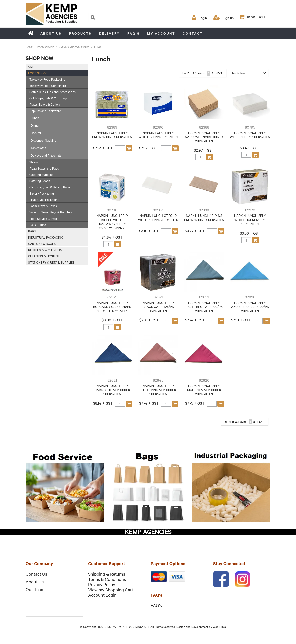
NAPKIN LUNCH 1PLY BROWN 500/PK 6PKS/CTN (112, 134)
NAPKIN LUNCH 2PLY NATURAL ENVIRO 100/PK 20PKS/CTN (204, 136)
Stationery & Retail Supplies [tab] (51, 262)
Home (31, 33)
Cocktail (36, 133)
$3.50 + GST (250, 233)
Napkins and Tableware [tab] (45, 111)
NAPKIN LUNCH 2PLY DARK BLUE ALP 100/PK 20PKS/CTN (112, 390)
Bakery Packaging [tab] (42, 193)
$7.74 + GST (195, 320)
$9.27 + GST (195, 231)
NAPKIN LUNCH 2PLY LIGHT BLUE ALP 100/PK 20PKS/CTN (204, 307)
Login (203, 18)
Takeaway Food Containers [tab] (48, 85)
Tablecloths (38, 148)
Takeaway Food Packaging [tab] (47, 79)
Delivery (109, 33)
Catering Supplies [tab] (41, 174)
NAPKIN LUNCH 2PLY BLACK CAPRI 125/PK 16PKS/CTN (158, 307)
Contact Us (36, 574)
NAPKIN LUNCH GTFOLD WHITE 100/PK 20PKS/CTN (158, 217)
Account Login (102, 595)
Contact (193, 33)
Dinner (35, 125)
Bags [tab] (32, 231)
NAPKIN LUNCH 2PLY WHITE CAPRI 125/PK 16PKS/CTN (250, 219)
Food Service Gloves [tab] (43, 218)
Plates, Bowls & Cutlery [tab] (45, 104)
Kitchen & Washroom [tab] (45, 250)
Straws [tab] (34, 162)
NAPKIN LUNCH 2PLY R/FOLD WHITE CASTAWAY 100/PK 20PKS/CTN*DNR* (112, 222)
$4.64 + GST (112, 237)
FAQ (155, 605)
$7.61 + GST (149, 320)
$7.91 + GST (241, 320)
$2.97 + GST (204, 150)
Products (80, 33)
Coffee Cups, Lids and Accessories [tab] (52, 92)
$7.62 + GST (149, 148)
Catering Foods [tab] (40, 181)
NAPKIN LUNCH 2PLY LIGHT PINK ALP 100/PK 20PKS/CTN (158, 390)
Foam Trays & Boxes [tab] (43, 206)
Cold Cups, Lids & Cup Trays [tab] (48, 98)
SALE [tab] (32, 67)
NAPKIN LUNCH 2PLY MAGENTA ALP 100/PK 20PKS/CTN (204, 390)
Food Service (46, 47)
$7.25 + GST (103, 148)
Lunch (35, 118)
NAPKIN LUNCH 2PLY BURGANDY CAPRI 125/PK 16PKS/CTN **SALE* (112, 307)
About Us (35, 581)
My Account (161, 33)
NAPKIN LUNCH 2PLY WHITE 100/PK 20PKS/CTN (250, 134)
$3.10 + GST (149, 231)
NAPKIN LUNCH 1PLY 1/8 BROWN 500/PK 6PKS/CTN (204, 217)
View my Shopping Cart (111, 589)
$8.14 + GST (103, 403)
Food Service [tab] (39, 73)
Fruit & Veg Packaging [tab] (44, 199)
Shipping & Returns (107, 574)
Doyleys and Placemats (46, 155)
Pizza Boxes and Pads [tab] (44, 168)
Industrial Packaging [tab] (46, 237)
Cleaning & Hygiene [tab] (44, 256)
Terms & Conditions (107, 579)
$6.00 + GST (112, 320)
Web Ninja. (220, 626)
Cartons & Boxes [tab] (42, 243)
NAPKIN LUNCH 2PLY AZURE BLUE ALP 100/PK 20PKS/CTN (250, 307)
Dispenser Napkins (43, 140)
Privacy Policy (102, 584)
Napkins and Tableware (74, 47)
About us (51, 33)
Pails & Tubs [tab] (38, 225)
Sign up (228, 18)
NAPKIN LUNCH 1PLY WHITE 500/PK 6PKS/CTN (158, 134)
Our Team (35, 589)
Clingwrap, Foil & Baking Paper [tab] (50, 187)
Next (219, 73)
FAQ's (134, 33)
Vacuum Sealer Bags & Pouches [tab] (51, 212)
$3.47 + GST (250, 148)
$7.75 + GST (195, 403)
